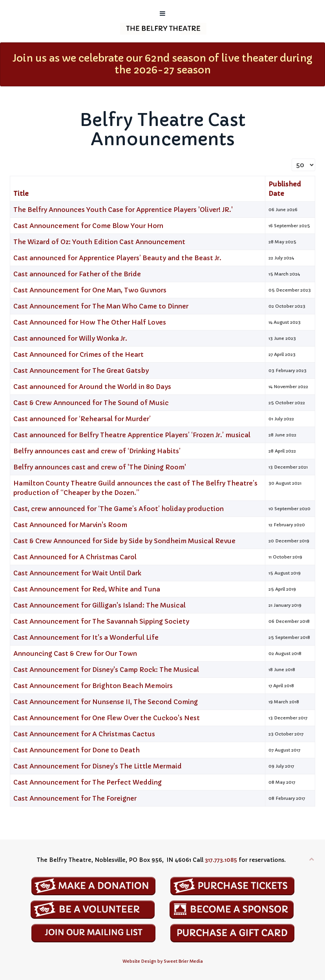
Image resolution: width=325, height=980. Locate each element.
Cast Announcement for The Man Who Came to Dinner (101, 306)
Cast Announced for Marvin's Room (70, 525)
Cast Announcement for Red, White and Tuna (87, 589)
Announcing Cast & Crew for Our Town (75, 653)
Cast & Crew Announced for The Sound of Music (91, 403)
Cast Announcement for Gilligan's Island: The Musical (100, 605)
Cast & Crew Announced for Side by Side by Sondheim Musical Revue (124, 541)
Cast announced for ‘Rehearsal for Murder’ (82, 419)
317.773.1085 (221, 860)
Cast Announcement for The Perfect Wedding (88, 782)
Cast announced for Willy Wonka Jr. (70, 338)
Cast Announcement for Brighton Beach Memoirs (93, 686)
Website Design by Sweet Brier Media (163, 961)
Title (21, 193)
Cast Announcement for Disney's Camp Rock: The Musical (106, 670)
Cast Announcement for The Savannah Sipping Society (101, 621)
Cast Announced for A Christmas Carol (75, 557)
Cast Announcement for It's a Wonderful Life (86, 637)
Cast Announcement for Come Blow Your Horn (88, 226)
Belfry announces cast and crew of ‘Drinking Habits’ (97, 451)
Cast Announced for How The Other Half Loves (90, 322)
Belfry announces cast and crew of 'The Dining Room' (100, 467)
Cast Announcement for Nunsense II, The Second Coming (106, 702)
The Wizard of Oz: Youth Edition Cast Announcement (99, 242)
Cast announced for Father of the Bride (77, 274)
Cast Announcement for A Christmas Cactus (84, 734)
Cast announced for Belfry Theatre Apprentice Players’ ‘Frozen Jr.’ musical (132, 435)
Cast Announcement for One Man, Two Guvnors (90, 290)
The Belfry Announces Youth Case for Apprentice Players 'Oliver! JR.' (124, 210)
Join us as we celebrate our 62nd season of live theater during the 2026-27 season (162, 64)
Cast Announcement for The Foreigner (75, 798)
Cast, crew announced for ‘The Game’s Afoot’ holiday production (119, 509)
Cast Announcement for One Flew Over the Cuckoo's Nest (107, 718)
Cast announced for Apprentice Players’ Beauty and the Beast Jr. (117, 258)
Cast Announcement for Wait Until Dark (77, 573)
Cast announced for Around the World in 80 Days (92, 387)
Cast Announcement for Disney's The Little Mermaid (98, 766)
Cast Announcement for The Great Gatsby (81, 370)
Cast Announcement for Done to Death (77, 750)
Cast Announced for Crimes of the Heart (79, 354)
